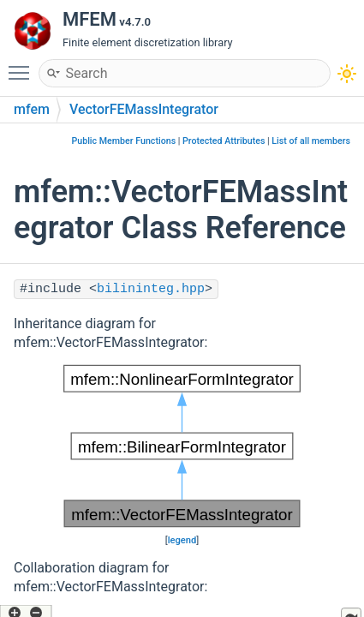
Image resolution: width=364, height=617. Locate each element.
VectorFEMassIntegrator (144, 109)
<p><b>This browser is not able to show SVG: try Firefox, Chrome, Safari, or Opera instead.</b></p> (182, 446)
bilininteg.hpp (151, 289)
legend (182, 540)
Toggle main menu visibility (23, 65)
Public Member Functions (123, 141)
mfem (32, 109)
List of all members (311, 141)
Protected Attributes (224, 141)
